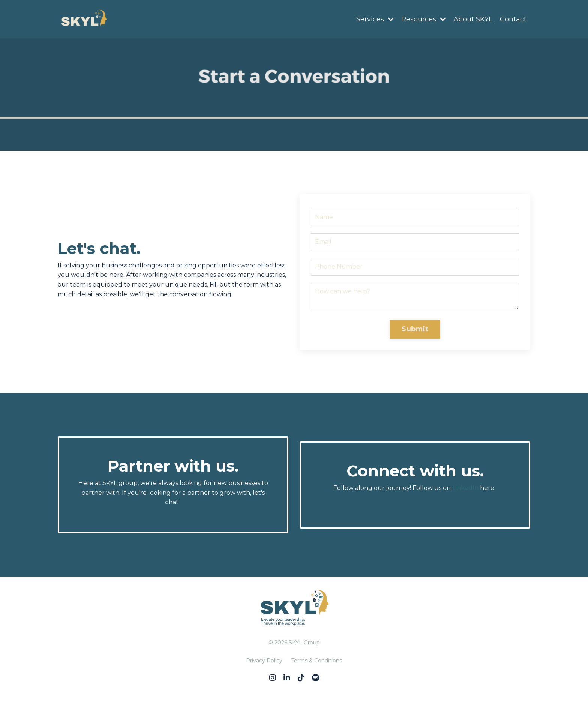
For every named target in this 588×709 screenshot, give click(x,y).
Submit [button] (415, 329)
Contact (513, 19)
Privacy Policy (264, 661)
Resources (424, 19)
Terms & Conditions (317, 661)
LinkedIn (465, 488)
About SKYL (473, 19)
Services (375, 19)
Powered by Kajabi (294, 689)
